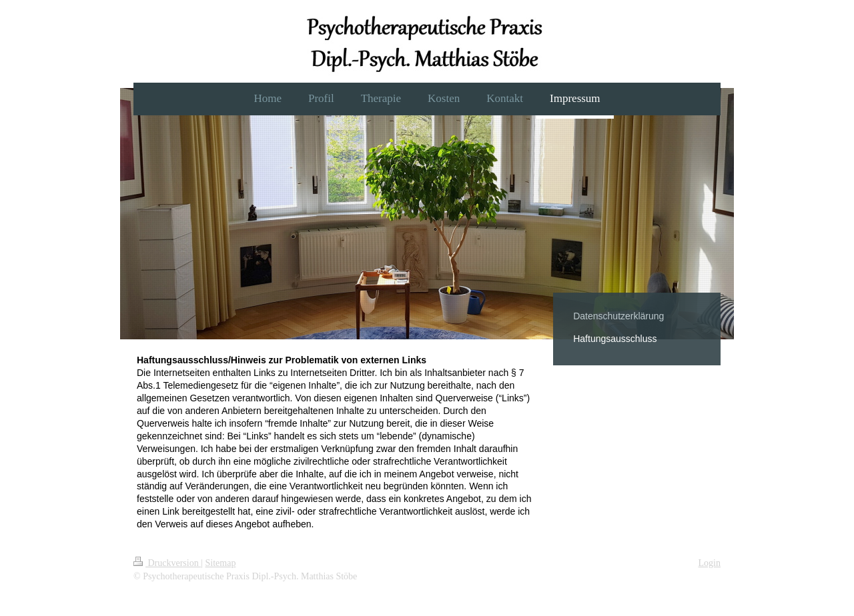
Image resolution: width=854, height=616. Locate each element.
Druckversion (167, 563)
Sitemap (221, 563)
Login (710, 563)
